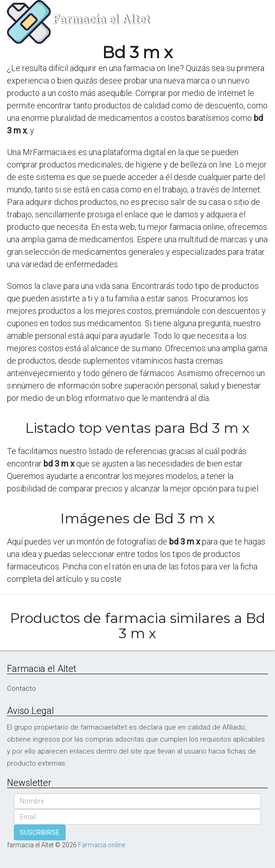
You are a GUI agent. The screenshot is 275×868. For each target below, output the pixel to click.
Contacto (21, 688)
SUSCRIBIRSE (40, 832)
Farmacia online (102, 845)
